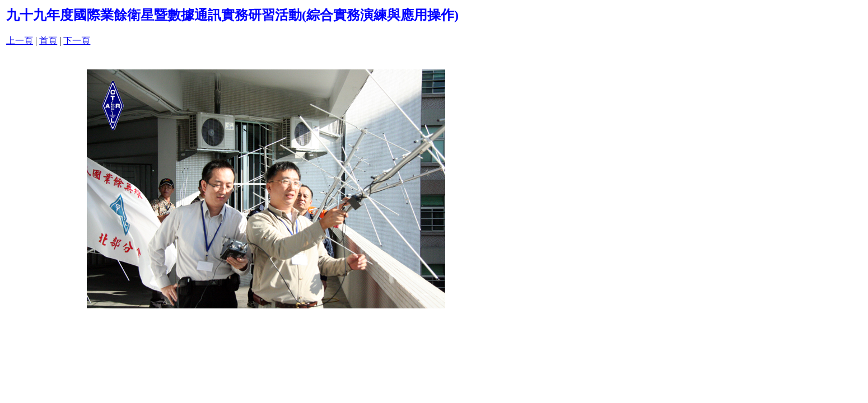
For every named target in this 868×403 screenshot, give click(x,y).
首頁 (48, 41)
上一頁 (20, 41)
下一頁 (77, 41)
